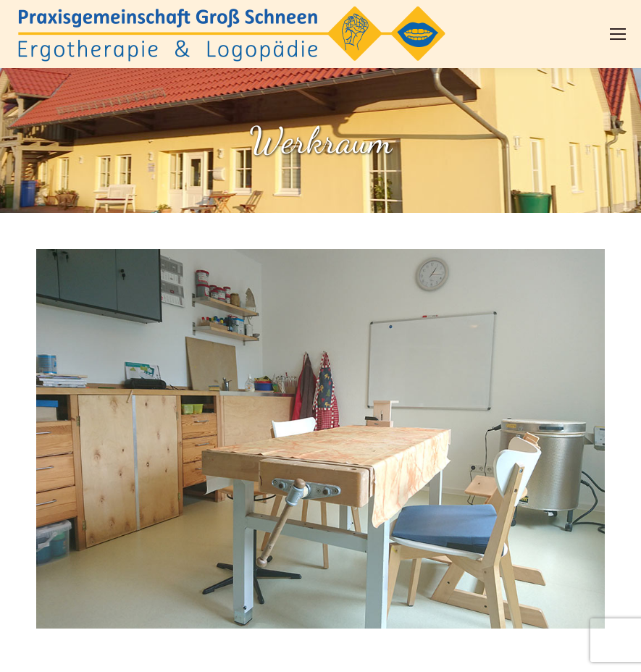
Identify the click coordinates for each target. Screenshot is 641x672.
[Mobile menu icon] (618, 34)
